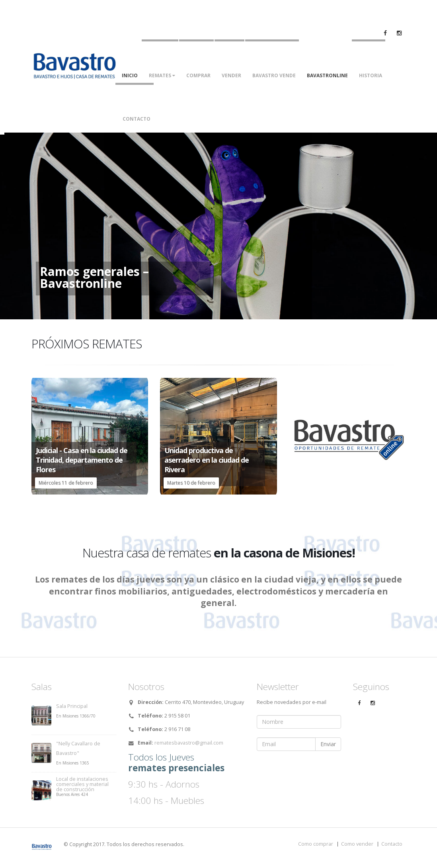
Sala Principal (72, 706)
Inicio (130, 75)
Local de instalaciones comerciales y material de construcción (82, 784)
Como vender (357, 844)
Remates (162, 75)
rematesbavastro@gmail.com (189, 743)
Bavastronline (327, 75)
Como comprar (316, 844)
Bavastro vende (274, 75)
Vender (231, 75)
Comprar (198, 75)
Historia (371, 75)
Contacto (137, 119)
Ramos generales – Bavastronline (94, 278)
